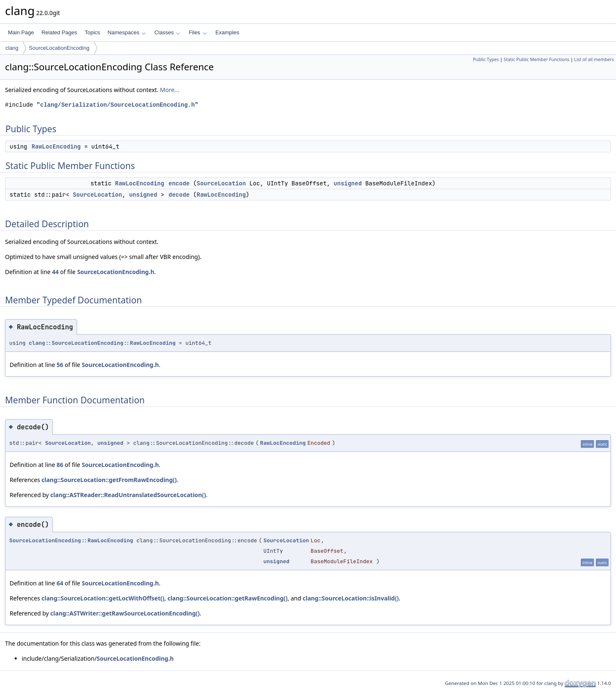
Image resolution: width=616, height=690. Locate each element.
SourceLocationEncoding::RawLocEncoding (71, 540)
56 (60, 365)
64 (60, 583)
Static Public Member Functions (536, 59)
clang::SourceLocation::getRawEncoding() (227, 598)
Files (198, 32)
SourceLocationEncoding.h (115, 272)
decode (179, 195)
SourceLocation (221, 183)
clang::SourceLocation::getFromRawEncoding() (109, 480)
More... (170, 90)
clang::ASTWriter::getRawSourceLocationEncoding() (125, 613)
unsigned (348, 183)
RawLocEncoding (56, 146)
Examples (227, 32)
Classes (167, 32)
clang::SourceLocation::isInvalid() (351, 598)
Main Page (21, 32)
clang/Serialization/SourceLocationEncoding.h (118, 105)
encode (179, 183)
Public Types (486, 59)
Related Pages (59, 32)
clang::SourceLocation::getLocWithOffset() (103, 598)
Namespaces (127, 32)
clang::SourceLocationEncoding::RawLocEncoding (102, 343)
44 (55, 272)
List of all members (594, 59)
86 (60, 465)
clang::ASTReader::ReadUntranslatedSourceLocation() (128, 495)
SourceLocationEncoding (59, 48)
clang (12, 48)
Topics (92, 32)
